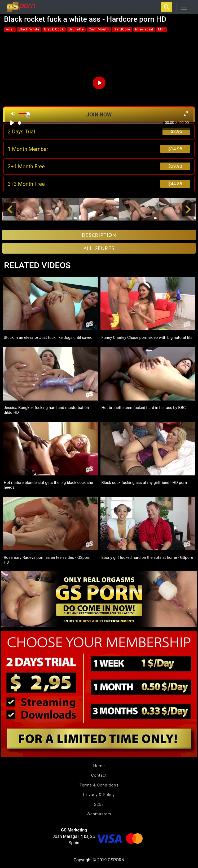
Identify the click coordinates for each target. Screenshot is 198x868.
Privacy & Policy (99, 795)
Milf (161, 29)
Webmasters (99, 814)
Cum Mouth (99, 29)
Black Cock (54, 29)
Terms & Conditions (99, 785)
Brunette (76, 29)
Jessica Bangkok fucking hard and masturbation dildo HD (46, 410)
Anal (10, 29)
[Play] (12, 123)
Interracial (144, 29)
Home (99, 766)
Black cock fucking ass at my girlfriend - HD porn (144, 483)
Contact (99, 775)
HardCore (122, 29)
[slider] (90, 123)
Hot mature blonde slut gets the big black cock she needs (48, 485)
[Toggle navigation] (184, 7)
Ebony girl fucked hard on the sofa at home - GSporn (147, 557)
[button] (10, 209)
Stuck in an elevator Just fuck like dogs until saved (48, 338)
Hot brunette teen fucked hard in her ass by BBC (144, 408)
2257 (99, 804)
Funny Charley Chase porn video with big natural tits (147, 338)
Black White (29, 29)
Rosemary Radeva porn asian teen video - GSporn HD (47, 560)
